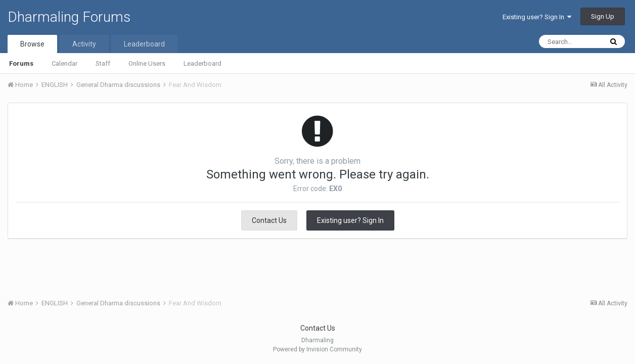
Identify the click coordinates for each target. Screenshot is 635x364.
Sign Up (603, 16)
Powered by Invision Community (317, 349)
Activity (84, 44)
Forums (21, 63)
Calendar (64, 63)
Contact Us (269, 220)
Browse (32, 44)
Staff (103, 63)
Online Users (147, 63)
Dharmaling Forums (69, 17)
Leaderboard (202, 63)
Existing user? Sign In (537, 17)
